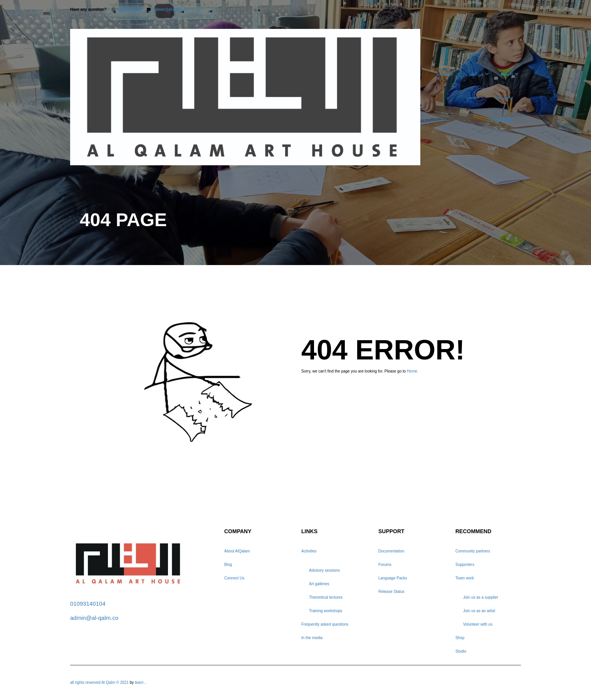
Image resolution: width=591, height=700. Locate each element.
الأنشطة (507, 74)
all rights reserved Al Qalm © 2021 (100, 682)
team (139, 682)
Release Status (391, 592)
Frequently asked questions (325, 624)
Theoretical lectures (326, 597)
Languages (500, 120)
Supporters (465, 565)
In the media (312, 638)
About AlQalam (237, 551)
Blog (228, 565)
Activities (309, 551)
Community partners (473, 551)
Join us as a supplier (481, 597)
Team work (465, 578)
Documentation (391, 551)
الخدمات (472, 97)
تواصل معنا (504, 97)
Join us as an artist (479, 611)
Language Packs (393, 578)
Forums (385, 565)
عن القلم (476, 74)
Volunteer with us (478, 624)
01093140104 (130, 9)
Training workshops (326, 611)
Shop (460, 638)
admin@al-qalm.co (170, 9)
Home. (412, 371)
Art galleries (319, 584)
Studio (461, 651)
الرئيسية (446, 74)
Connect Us (234, 578)
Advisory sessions (324, 570)
